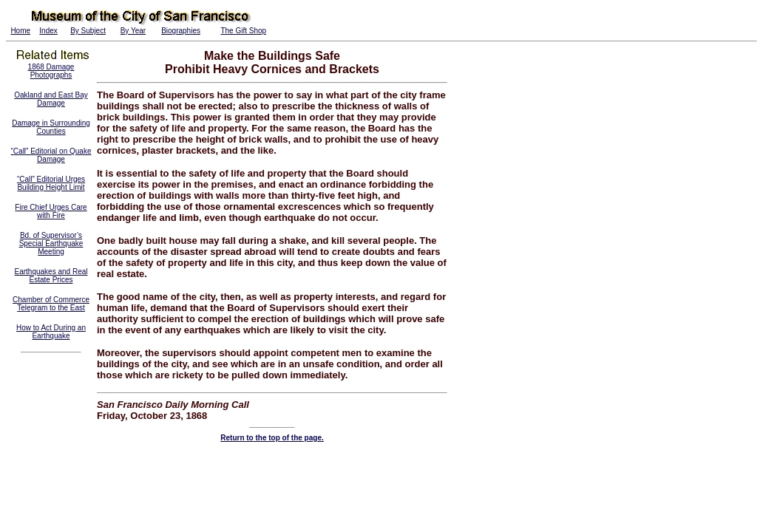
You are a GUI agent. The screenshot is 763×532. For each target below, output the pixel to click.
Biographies (181, 31)
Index (48, 31)
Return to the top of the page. (272, 438)
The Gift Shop (243, 31)
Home (20, 31)
